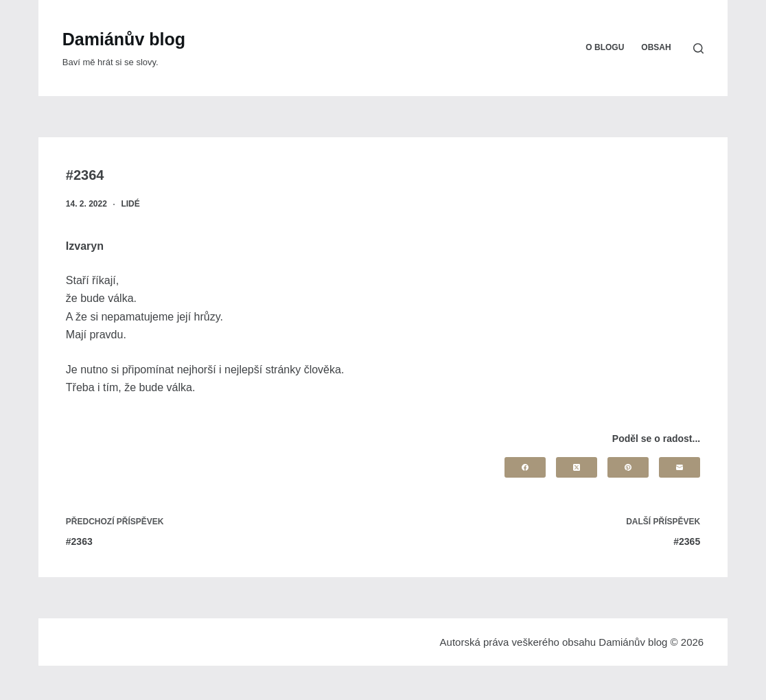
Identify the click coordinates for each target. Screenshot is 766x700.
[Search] (698, 48)
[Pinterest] (628, 467)
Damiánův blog (124, 39)
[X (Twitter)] (577, 467)
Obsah (656, 47)
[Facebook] (525, 467)
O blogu (605, 47)
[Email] (680, 467)
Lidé (130, 204)
